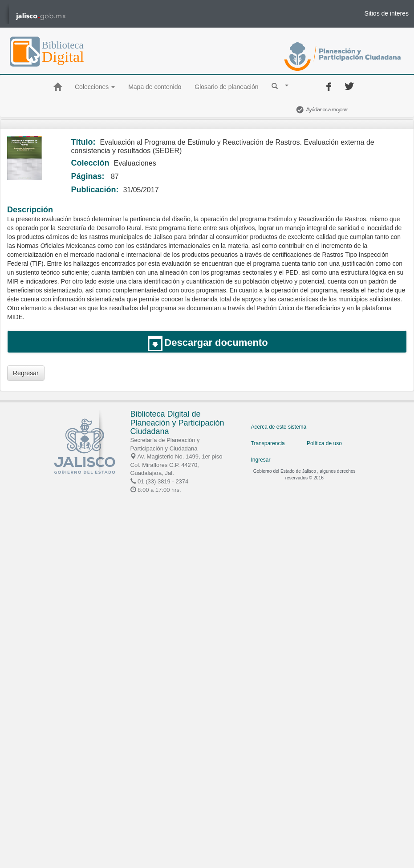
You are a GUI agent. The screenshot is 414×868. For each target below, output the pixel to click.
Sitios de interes (386, 13)
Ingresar (261, 460)
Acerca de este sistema (279, 427)
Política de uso (324, 443)
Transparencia (268, 443)
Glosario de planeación (226, 87)
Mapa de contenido (155, 87)
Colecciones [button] (95, 87)
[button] (280, 85)
